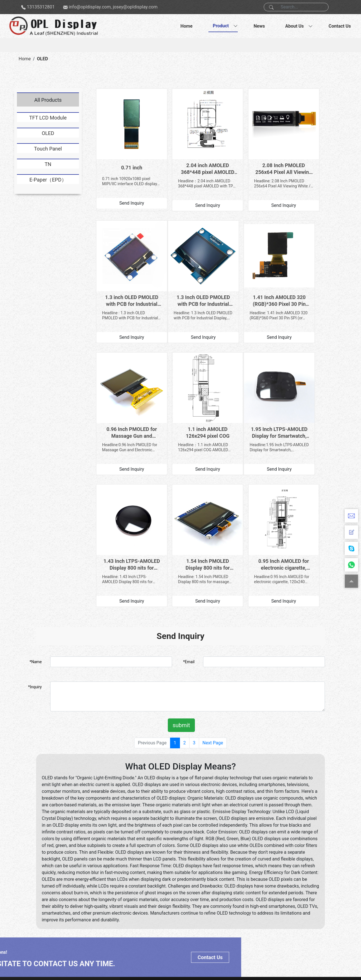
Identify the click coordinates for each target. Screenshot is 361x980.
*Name (36, 496)
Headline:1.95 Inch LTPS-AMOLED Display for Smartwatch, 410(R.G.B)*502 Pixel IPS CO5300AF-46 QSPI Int (124, 411)
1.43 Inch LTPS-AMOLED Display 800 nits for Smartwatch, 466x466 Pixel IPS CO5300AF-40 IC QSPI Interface (188, 396)
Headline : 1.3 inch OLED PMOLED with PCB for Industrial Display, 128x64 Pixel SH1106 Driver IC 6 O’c (315, 170)
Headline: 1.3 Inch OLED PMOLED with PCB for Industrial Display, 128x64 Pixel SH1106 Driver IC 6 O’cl (125, 290)
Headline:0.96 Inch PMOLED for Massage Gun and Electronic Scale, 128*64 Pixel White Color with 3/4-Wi (251, 290)
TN (48, 164)
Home (187, 26)
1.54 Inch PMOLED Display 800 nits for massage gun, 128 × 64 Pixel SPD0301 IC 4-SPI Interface (251, 396)
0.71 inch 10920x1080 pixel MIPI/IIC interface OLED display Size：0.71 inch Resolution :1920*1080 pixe (124, 168)
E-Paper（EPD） (48, 180)
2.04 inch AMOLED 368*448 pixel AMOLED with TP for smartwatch (188, 155)
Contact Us (340, 26)
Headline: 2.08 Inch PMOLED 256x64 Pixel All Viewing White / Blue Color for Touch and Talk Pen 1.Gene (251, 170)
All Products (48, 100)
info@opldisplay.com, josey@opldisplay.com (113, 7)
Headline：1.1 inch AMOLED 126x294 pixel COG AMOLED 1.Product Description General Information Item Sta (313, 290)
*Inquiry (35, 521)
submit (181, 559)
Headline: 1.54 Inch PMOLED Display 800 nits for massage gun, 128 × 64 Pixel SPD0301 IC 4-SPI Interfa (251, 411)
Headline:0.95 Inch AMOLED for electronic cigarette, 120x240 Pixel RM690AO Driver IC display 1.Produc (313, 411)
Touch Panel (48, 149)
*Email (189, 496)
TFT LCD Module (48, 118)
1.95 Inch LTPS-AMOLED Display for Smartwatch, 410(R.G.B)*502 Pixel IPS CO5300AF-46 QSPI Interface (125, 396)
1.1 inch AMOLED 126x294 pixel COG (315, 275)
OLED (42, 59)
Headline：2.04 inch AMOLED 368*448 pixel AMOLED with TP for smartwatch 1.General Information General (186, 170)
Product (221, 26)
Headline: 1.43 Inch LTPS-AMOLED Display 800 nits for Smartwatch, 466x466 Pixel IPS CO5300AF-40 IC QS (188, 411)
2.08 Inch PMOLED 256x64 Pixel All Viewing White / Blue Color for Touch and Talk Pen (251, 155)
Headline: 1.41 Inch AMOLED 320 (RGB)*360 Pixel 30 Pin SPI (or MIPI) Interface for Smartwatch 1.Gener (188, 290)
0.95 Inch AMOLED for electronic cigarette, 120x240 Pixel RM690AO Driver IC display (315, 396)
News (259, 26)
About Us (294, 26)
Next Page (213, 577)
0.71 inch (125, 154)
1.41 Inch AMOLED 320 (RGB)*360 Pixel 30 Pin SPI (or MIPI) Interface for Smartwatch (188, 276)
